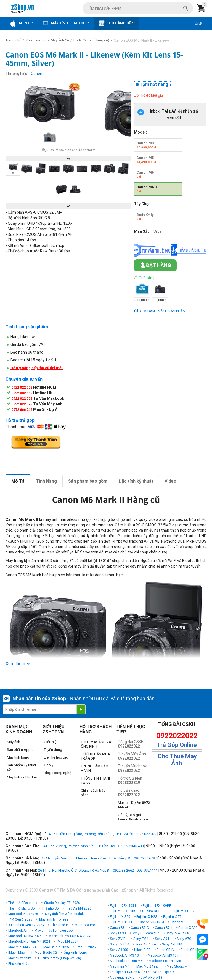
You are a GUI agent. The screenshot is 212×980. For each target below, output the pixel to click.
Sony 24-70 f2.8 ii (179, 933)
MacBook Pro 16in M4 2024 (29, 942)
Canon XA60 (188, 928)
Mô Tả (18, 481)
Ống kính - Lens (75, 953)
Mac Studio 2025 (56, 947)
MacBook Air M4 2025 (25, 936)
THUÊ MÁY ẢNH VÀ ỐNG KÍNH (96, 744)
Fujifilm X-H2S (147, 917)
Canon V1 (178, 922)
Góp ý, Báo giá (133, 817)
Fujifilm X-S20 (120, 917)
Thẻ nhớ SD (50, 908)
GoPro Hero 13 (151, 978)
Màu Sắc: (142, 231)
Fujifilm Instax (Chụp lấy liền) (60, 958)
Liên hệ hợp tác (56, 757)
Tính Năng (46, 481)
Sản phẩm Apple (20, 750)
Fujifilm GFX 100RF (157, 906)
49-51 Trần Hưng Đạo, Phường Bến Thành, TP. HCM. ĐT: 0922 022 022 (103, 834)
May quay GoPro (122, 978)
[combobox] (138, 8)
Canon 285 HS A (152, 922)
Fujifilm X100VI (184, 911)
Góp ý (49, 765)
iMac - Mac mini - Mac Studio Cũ (33, 953)
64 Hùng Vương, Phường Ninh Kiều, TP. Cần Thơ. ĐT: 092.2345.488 (92, 846)
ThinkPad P (59, 925)
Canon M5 (146, 160)
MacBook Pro (85, 925)
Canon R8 (117, 928)
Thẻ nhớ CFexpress (23, 903)
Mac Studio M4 (178, 966)
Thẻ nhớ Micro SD (22, 908)
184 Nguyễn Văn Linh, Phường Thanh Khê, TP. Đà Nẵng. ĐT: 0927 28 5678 (98, 858)
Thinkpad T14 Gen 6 (125, 972)
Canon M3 (146, 145)
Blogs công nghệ (58, 773)
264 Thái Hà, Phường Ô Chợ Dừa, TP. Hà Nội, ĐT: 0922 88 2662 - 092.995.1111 (98, 870)
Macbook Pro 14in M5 (165, 961)
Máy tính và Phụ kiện (23, 777)
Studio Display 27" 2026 (62, 903)
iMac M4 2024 (68, 942)
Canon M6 (145, 174)
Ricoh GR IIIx (190, 950)
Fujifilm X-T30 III (122, 922)
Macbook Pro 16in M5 (126, 961)
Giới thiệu (51, 742)
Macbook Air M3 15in (164, 955)
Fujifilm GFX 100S (123, 911)
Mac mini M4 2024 (22, 947)
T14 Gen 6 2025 (20, 919)
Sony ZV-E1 (119, 939)
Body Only (145, 217)
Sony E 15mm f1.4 (146, 933)
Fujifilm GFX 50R (154, 911)
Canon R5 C (140, 928)
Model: (140, 132)
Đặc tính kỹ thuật (136, 481)
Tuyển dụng (53, 750)
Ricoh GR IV (165, 950)
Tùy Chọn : (143, 204)
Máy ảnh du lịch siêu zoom (55, 931)
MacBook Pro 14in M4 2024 (69, 936)
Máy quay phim (20, 958)
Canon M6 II (147, 189)
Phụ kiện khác (19, 964)
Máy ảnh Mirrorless (54, 919)
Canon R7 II (164, 928)
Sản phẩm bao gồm (88, 481)
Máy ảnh (14, 742)
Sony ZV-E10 (120, 944)
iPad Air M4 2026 (79, 908)
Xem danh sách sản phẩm (163, 311)
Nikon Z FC (142, 950)
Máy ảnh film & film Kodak (64, 914)
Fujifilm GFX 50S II (123, 906)
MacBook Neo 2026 (23, 914)
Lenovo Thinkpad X (160, 972)
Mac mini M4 (120, 966)
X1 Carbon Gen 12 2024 (26, 925)
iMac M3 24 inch (148, 966)
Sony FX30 (118, 933)
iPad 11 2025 (86, 947)
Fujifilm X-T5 (172, 917)
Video (170, 481)
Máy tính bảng (18, 757)
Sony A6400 (119, 950)
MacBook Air (18, 931)
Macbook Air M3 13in (126, 955)
